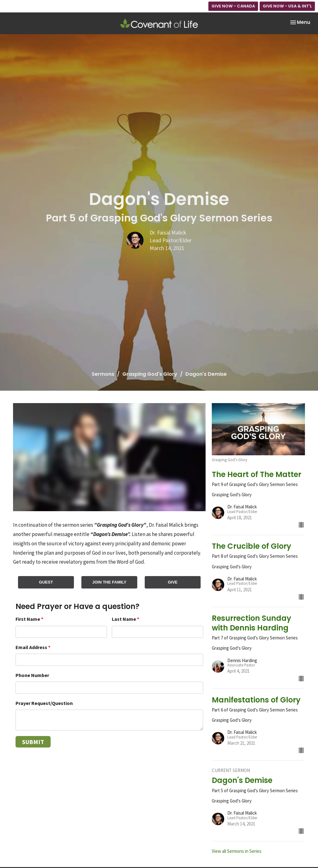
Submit (33, 742)
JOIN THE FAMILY (109, 582)
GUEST (46, 582)
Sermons (103, 374)
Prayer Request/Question (44, 703)
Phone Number (32, 675)
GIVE (173, 582)
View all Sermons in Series (237, 851)
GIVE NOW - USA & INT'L (287, 6)
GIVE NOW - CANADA (233, 6)
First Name (29, 619)
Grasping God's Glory (150, 374)
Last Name (125, 619)
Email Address (33, 647)
